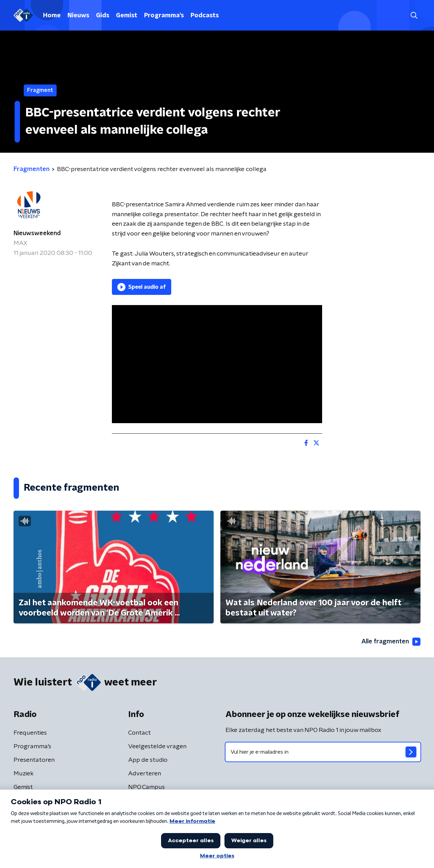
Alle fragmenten (391, 642)
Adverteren (145, 774)
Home (52, 16)
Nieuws (78, 16)
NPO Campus (146, 787)
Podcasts (205, 16)
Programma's (164, 16)
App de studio (148, 760)
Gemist (127, 16)
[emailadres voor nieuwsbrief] (323, 752)
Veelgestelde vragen (157, 747)
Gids (103, 16)
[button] (414, 15)
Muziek (24, 774)
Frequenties (30, 733)
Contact (140, 733)
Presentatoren (34, 760)
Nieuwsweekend (37, 233)
